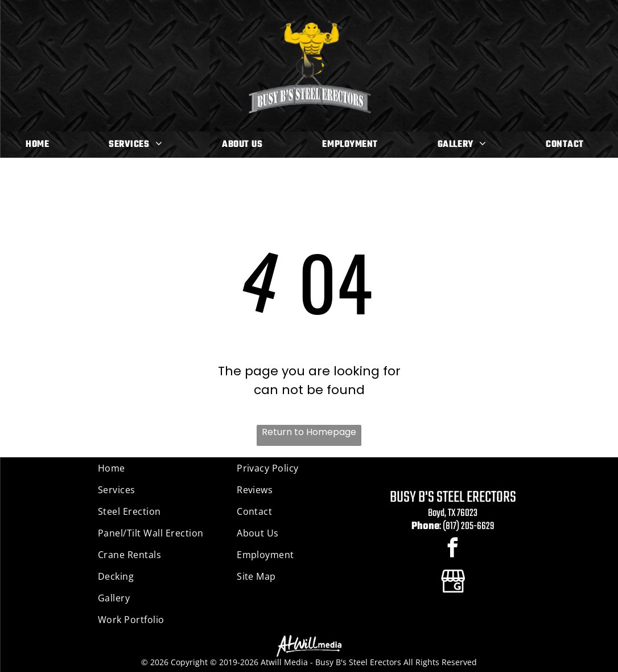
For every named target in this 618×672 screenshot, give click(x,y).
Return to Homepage (309, 432)
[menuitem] (42, 145)
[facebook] (453, 549)
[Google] (453, 582)
